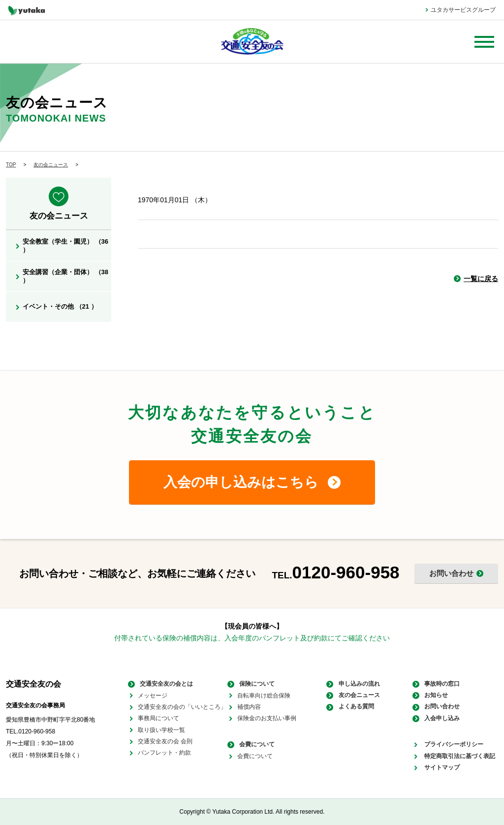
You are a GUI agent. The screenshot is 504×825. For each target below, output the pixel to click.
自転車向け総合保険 (264, 696)
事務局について (158, 718)
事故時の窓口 (440, 684)
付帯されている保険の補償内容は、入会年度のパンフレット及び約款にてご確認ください (252, 638)
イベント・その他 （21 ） (60, 306)
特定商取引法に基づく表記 (458, 756)
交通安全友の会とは (164, 684)
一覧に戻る (481, 279)
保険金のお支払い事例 (267, 718)
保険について (255, 684)
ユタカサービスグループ (463, 10)
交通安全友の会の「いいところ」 (182, 707)
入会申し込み (440, 718)
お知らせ (434, 696)
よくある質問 (354, 707)
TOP (11, 165)
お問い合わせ (440, 707)
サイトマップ (440, 767)
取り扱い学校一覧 (161, 730)
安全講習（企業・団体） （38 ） (65, 276)
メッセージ (153, 696)
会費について (255, 745)
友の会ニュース (51, 165)
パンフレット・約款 (164, 753)
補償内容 (249, 707)
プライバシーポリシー (452, 745)
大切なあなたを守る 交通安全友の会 (252, 42)
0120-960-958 (346, 572)
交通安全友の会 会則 (165, 741)
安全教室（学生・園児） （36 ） (65, 246)
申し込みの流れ (357, 684)
